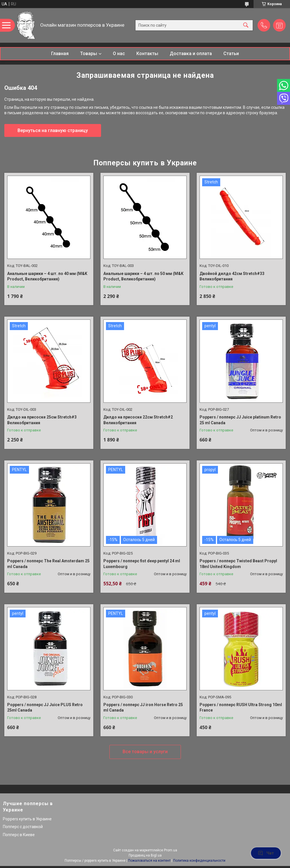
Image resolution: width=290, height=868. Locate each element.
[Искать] (246, 25)
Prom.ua (171, 850)
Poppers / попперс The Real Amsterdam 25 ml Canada (48, 564)
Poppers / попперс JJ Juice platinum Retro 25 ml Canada (240, 420)
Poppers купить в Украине (27, 819)
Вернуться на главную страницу (53, 130)
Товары (89, 54)
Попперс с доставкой (23, 827)
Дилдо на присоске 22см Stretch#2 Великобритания (138, 420)
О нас (119, 54)
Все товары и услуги (145, 752)
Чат (266, 853)
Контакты (147, 54)
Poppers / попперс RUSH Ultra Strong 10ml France (241, 708)
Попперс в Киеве (19, 835)
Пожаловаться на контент (149, 861)
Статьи (231, 54)
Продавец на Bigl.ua (145, 855)
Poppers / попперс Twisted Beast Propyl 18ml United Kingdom (238, 564)
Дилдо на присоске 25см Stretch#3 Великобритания (42, 420)
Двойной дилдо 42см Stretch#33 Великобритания (232, 276)
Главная (60, 54)
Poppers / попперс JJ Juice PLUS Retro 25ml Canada (45, 708)
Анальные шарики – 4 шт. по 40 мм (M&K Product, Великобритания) (47, 276)
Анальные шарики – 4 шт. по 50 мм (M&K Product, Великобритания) (143, 276)
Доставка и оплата (191, 54)
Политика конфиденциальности (199, 861)
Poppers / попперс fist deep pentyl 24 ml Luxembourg (142, 564)
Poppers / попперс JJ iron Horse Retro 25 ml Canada (143, 708)
